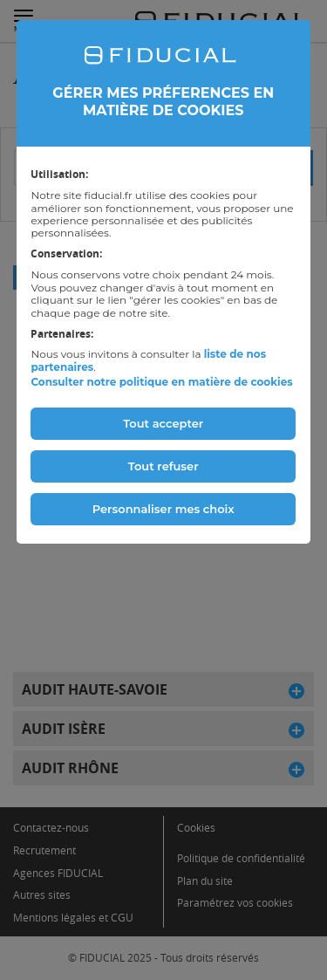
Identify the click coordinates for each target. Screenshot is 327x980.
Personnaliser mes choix (163, 509)
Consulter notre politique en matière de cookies (161, 382)
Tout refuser (163, 466)
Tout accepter (163, 423)
